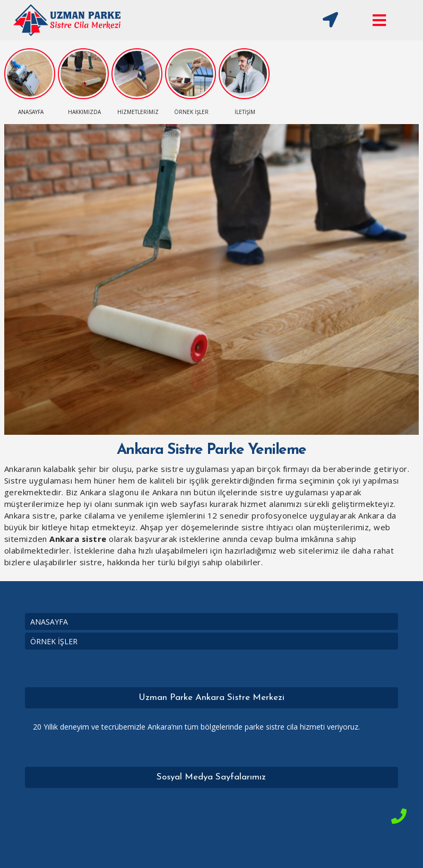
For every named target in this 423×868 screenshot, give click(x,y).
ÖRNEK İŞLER (54, 641)
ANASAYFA (49, 622)
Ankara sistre (78, 539)
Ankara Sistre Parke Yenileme (211, 450)
